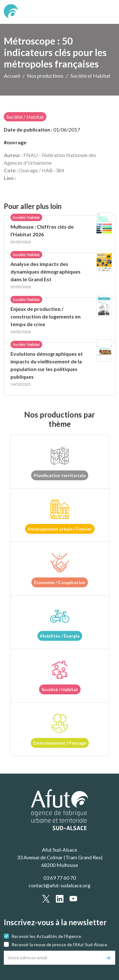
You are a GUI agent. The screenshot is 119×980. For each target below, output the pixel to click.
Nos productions (45, 76)
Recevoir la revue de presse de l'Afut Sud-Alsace (59, 944)
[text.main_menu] (107, 12)
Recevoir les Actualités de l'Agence (46, 936)
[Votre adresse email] (53, 958)
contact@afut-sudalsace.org (60, 885)
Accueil (12, 76)
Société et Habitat (90, 76)
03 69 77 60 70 (60, 878)
